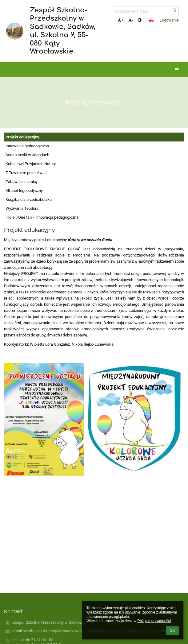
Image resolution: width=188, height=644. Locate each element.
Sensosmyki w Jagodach (27, 155)
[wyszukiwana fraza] (146, 11)
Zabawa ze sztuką (21, 182)
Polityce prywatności (154, 621)
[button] (151, 20)
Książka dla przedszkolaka (29, 199)
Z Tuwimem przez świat (26, 173)
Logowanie (169, 20)
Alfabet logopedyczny (24, 191)
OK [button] (172, 630)
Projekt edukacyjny (22, 137)
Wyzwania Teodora (22, 208)
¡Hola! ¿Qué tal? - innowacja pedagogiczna (42, 217)
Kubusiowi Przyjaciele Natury (31, 164)
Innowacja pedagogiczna (27, 146)
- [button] (131, 20)
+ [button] (120, 20)
